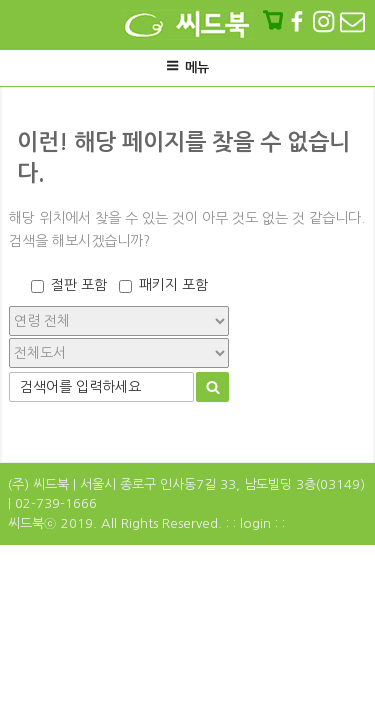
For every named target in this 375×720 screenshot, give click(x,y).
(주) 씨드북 (38, 484)
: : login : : (255, 523)
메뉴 (188, 66)
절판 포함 (79, 285)
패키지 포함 (173, 285)
